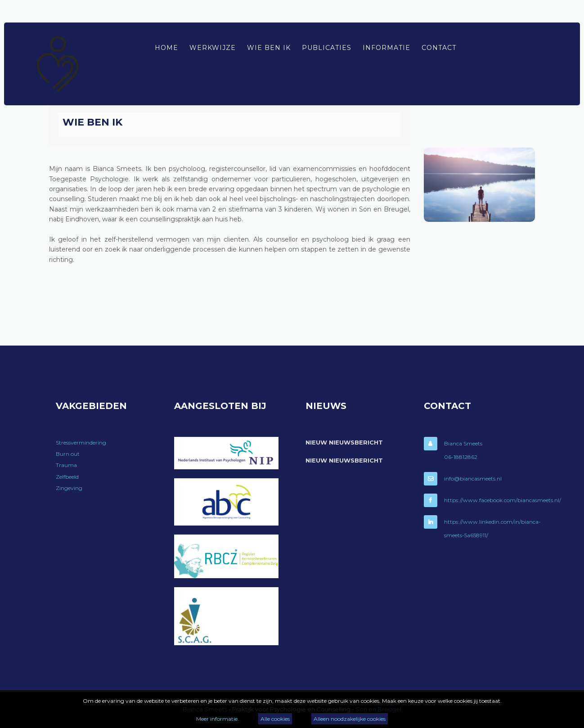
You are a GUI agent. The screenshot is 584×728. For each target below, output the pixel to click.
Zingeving (69, 488)
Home (166, 48)
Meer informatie (217, 719)
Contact (439, 48)
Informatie (386, 48)
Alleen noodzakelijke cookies (350, 719)
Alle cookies (275, 719)
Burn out (68, 454)
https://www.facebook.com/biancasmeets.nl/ (503, 500)
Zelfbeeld (67, 477)
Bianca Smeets (463, 443)
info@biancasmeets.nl (473, 479)
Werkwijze (213, 48)
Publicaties (327, 48)
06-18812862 (461, 457)
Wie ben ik (269, 48)
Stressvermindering (81, 443)
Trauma (66, 465)
